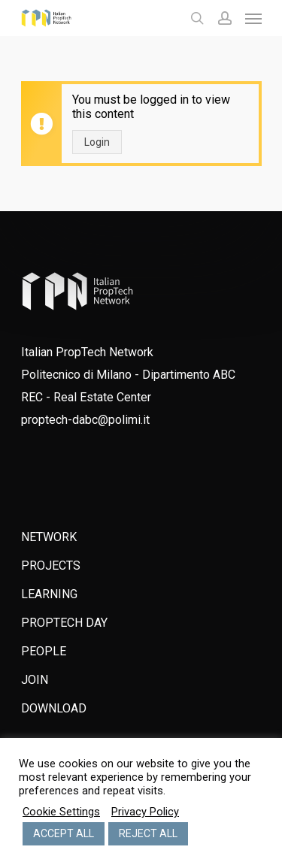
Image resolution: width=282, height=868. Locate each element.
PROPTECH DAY (64, 623)
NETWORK (49, 537)
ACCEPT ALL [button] (64, 833)
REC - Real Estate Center (86, 397)
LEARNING (49, 594)
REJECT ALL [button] (148, 833)
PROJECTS (51, 566)
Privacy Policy (145, 812)
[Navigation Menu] (253, 18)
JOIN (35, 680)
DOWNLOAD (54, 708)
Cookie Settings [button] (61, 812)
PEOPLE (44, 651)
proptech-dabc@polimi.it (85, 420)
